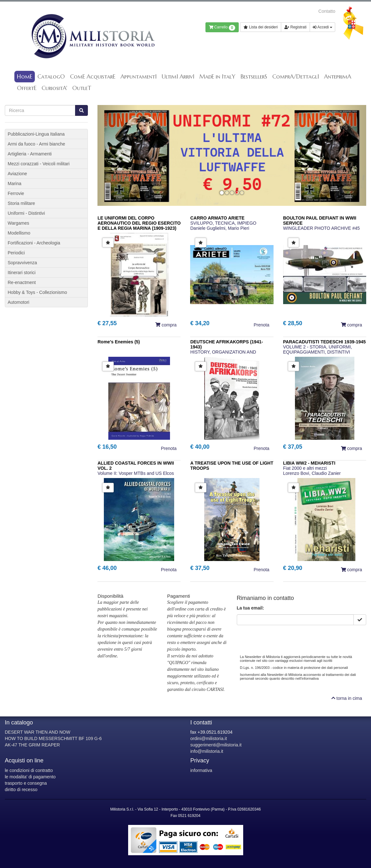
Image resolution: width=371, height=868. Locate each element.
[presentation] (285, 638)
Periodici (16, 253)
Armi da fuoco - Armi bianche (36, 144)
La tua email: (251, 608)
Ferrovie (16, 193)
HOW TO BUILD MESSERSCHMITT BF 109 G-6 (53, 738)
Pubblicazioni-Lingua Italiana (36, 134)
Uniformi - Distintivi (26, 213)
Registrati (295, 27)
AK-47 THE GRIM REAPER (32, 745)
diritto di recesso (21, 789)
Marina (15, 183)
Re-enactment (22, 282)
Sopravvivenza (22, 263)
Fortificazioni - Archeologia (34, 243)
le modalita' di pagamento (30, 777)
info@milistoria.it (207, 751)
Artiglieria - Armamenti (30, 154)
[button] (118, 155)
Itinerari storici (22, 273)
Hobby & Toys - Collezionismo (37, 292)
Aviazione (17, 174)
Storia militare (21, 203)
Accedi (322, 27)
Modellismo (19, 233)
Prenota (262, 325)
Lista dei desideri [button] (261, 27)
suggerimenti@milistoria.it (216, 745)
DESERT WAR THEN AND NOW (38, 732)
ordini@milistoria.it (209, 738)
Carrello (222, 28)
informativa (201, 770)
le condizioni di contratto (29, 770)
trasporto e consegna (26, 783)
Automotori (19, 302)
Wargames (18, 223)
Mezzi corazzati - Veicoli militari (39, 164)
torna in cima (347, 698)
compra (166, 325)
